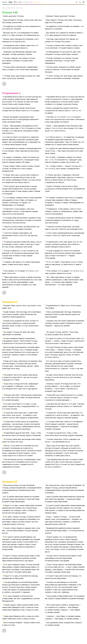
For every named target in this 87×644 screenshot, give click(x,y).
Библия (5, 2)
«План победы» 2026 (9, 8)
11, (38, 2)
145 (27, 2)
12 (40, 2)
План (10, 2)
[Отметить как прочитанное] (4, 84)
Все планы (20, 8)
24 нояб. (18, 2)
